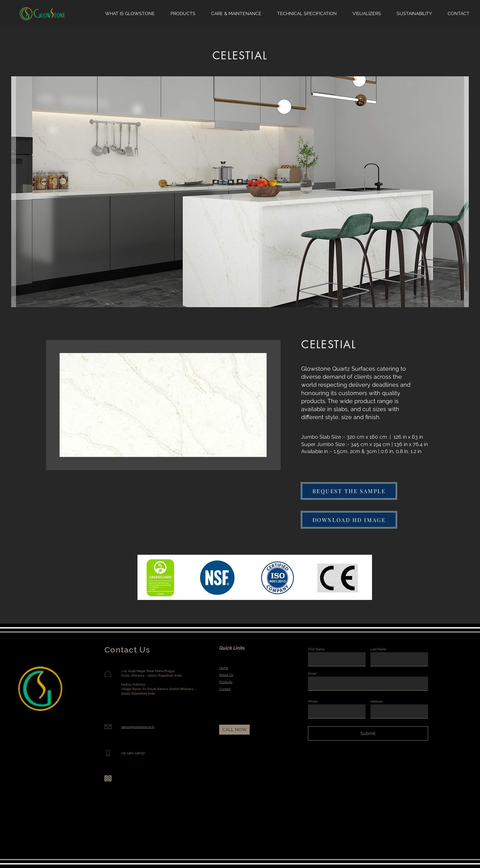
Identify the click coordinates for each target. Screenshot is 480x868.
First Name (316, 649)
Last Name (378, 649)
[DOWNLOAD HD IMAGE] (349, 520)
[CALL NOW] (234, 730)
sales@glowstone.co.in (138, 727)
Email (312, 674)
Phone (313, 702)
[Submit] (368, 733)
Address (377, 702)
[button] (349, 491)
